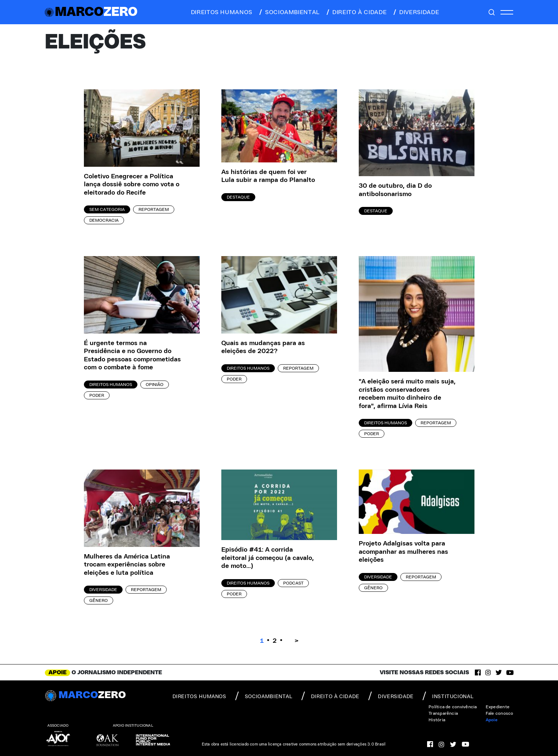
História (437, 720)
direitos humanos (220, 12)
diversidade (416, 12)
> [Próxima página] (297, 641)
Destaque (238, 197)
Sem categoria (107, 209)
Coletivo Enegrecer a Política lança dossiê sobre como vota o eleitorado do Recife (132, 185)
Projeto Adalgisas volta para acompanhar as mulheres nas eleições (403, 552)
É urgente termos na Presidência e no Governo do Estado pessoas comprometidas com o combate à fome (132, 356)
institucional (448, 696)
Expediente (498, 707)
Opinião (155, 385)
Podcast (293, 583)
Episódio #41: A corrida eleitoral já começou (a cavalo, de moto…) (268, 558)
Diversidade (103, 590)
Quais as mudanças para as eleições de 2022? (263, 347)
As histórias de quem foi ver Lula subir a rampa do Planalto (268, 176)
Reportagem (154, 209)
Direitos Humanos (111, 385)
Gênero (99, 600)
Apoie (492, 720)
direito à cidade (356, 12)
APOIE (57, 672)
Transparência (443, 713)
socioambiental (289, 12)
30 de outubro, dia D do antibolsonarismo (395, 190)
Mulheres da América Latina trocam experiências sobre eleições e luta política (127, 565)
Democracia (104, 220)
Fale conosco (500, 713)
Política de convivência (453, 707)
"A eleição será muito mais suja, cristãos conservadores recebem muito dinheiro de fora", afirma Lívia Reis (407, 394)
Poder (97, 395)
